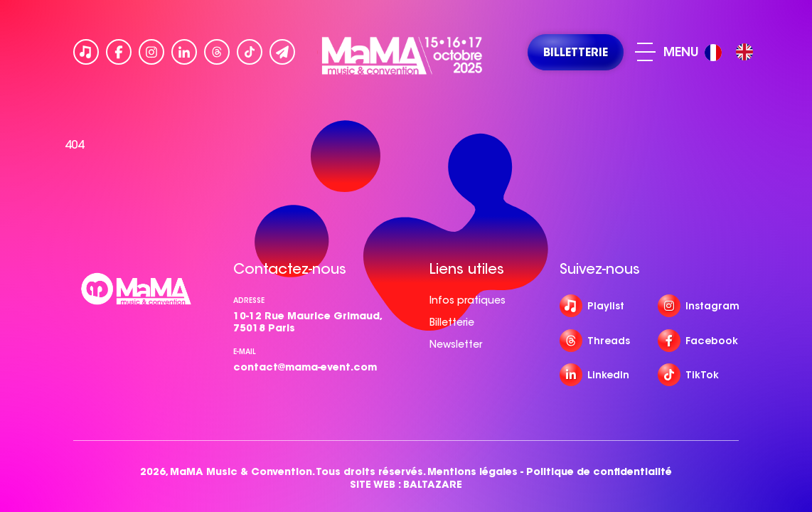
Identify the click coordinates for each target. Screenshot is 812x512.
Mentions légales (472, 472)
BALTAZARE (433, 485)
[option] (744, 52)
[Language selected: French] (732, 52)
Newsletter (456, 344)
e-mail (245, 352)
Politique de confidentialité (599, 472)
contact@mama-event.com (305, 367)
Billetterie (452, 322)
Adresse (249, 300)
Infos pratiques (468, 300)
